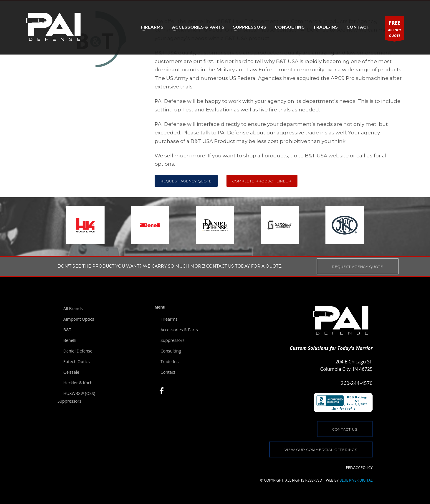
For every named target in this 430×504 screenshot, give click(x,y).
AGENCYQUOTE (395, 29)
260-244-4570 (357, 383)
